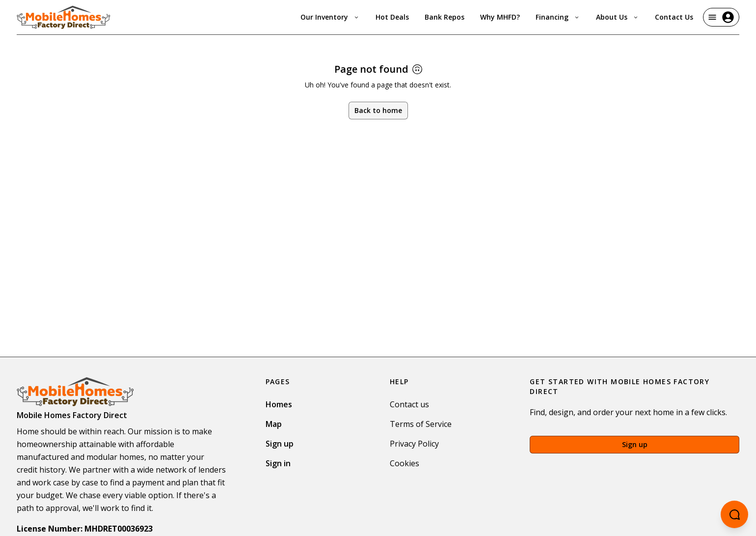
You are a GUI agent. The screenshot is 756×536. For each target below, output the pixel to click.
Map (274, 424)
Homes (279, 404)
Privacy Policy (414, 444)
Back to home (378, 110)
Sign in (278, 463)
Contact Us (674, 17)
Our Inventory (330, 17)
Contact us (409, 404)
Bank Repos (445, 17)
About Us (618, 17)
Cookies (405, 463)
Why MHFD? (500, 17)
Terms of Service (421, 424)
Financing (558, 17)
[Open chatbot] (734, 514)
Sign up (280, 444)
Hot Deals (392, 17)
